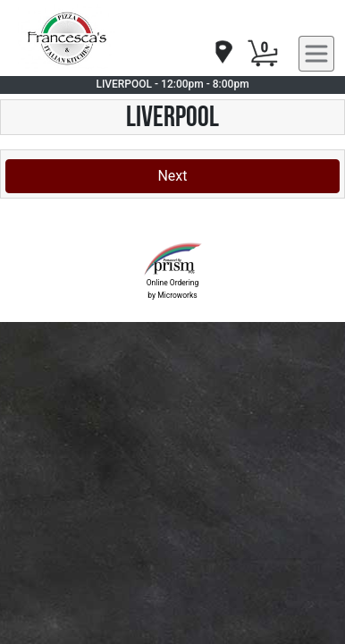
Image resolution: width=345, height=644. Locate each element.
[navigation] (223, 53)
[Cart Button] (263, 54)
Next (172, 176)
